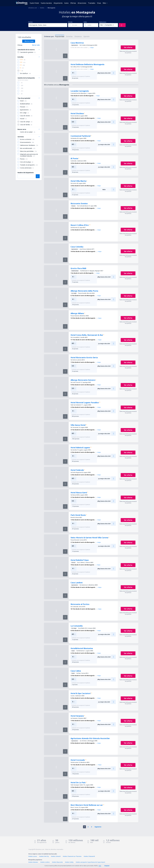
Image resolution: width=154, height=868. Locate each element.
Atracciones (82, 3)
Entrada (70, 22)
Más (104, 3)
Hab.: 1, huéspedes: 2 (107, 25)
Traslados (92, 3)
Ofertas (73, 3)
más (100, 866)
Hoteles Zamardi (56, 856)
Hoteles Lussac (33, 856)
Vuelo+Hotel (34, 3)
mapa (92, 48)
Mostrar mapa (29, 41)
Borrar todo (36, 45)
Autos (66, 3)
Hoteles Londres (45, 862)
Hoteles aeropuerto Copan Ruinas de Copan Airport (90, 862)
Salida (85, 22)
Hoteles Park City (44, 856)
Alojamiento (58, 3)
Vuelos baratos (46, 3)
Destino (30, 22)
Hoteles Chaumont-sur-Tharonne (72, 856)
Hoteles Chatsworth (89, 856)
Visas (99, 3)
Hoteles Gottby (69, 862)
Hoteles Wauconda (57, 862)
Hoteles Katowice (33, 862)
